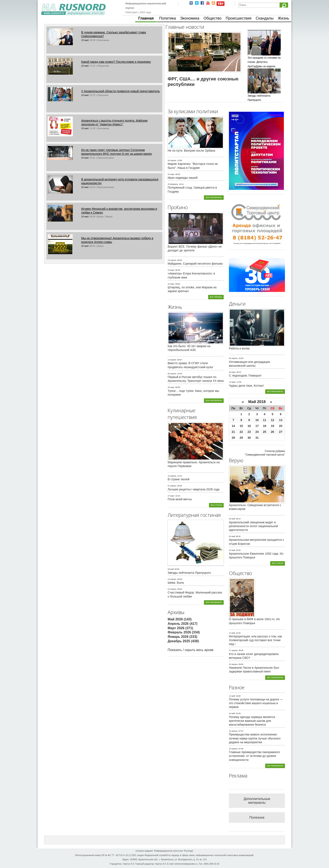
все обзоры (216, 297)
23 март (171, 270)
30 (249, 438)
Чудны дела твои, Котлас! (246, 386)
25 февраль (173, 184)
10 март (171, 284)
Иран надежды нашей (183, 178)
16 (249, 426)
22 (241, 432)
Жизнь (283, 18)
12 (273, 420)
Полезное (257, 817)
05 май (232, 536)
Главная (146, 18)
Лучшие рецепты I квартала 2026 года (194, 489)
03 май (232, 550)
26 (273, 432)
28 (233, 438)
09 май (171, 569)
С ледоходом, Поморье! (245, 376)
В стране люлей (179, 479)
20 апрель (233, 664)
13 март (232, 382)
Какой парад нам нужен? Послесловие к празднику (116, 62)
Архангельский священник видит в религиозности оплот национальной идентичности (253, 526)
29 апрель (233, 731)
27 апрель (233, 650)
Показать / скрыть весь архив (191, 650)
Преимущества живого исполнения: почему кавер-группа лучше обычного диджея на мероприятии (255, 738)
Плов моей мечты (180, 499)
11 (265, 420)
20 (281, 426)
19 (273, 426)
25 (265, 432)
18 (265, 426)
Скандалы (265, 18)
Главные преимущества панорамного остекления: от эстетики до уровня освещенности (254, 756)
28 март (232, 372)
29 (241, 438)
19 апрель (172, 260)
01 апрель (172, 486)
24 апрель (172, 579)
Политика (168, 18)
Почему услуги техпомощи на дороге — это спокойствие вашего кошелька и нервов (256, 703)
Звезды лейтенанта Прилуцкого (189, 573)
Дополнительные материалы (257, 801)
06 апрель (172, 160)
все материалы (214, 197)
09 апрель (233, 358)
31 (257, 438)
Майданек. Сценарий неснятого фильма (195, 264)
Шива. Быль (176, 583)
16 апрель (172, 476)
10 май (85, 40)
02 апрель (172, 589)
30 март (171, 387)
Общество (213, 18)
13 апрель (172, 360)
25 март (171, 174)
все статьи (216, 505)
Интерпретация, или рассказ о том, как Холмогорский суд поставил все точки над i (255, 640)
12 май (232, 633)
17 (257, 426)
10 (257, 420)
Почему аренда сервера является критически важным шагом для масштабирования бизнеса (252, 721)
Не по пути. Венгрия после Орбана (191, 151)
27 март (171, 496)
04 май (232, 713)
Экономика (190, 18)
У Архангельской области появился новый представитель (121, 91)
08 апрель (172, 374)
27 (281, 432)
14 (233, 426)
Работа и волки (239, 348)
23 (249, 432)
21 (233, 432)
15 (241, 426)
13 (281, 420)
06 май (232, 519)
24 (257, 432)
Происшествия (238, 18)
